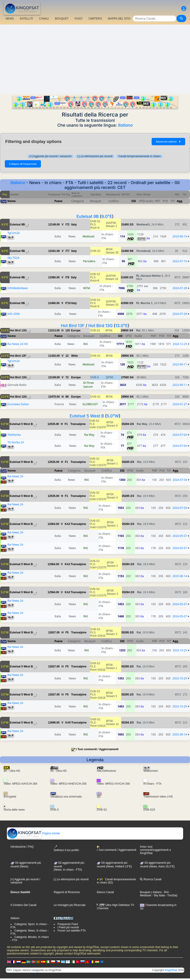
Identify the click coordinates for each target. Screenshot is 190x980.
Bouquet (145, 892)
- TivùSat (171, 895)
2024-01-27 (180, 404)
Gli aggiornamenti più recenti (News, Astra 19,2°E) (157, 865)
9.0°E (107, 216)
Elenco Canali (105, 892)
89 (67, 397)
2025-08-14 (180, 576)
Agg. (180, 201)
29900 (125, 330)
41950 (125, 303)
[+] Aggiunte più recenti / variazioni (50, 156)
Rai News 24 (15, 476)
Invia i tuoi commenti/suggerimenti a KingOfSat (155, 850)
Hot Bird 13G (100, 326)
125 (68, 330)
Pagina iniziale (34, 833)
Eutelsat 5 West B (87, 416)
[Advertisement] (95, 59)
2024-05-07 (180, 536)
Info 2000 (13, 314)
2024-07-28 (180, 288)
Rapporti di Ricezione (67, 892)
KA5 (68, 723)
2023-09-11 (180, 364)
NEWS (10, 19)
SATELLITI (26, 19)
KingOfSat (171, 970)
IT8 (67, 277)
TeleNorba (14, 435)
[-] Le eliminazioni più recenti (95, 156)
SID (134, 201)
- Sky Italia (158, 895)
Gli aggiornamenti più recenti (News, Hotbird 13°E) (114, 865)
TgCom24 (13, 233)
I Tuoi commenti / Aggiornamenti (97, 749)
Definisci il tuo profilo (66, 848)
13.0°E (122, 326)
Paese (58, 201)
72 (67, 377)
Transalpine (78, 424)
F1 (66, 424)
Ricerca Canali (151, 879)
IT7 (67, 251)
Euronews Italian (18, 404)
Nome (11, 201)
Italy (74, 225)
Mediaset (88, 236)
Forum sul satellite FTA (72, 931)
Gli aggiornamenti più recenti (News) (26, 865)
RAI (86, 344)
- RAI (165, 892)
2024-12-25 (180, 344)
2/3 (132, 225)
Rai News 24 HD (18, 344)
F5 (67, 632)
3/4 (131, 330)
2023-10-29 (180, 650)
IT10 (68, 303)
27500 (125, 377)
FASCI (79, 19)
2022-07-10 (180, 261)
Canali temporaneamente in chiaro (139, 156)
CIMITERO (95, 19)
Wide (75, 356)
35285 (126, 462)
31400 (125, 225)
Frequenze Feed (68, 924)
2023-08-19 (180, 236)
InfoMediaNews (18, 288)
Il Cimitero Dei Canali (24, 905)
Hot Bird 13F (72, 326)
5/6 (132, 251)
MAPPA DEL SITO (119, 19)
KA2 (68, 524)
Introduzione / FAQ (22, 847)
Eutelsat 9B (88, 216)
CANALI (44, 19)
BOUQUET (62, 19)
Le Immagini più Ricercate (70, 905)
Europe (76, 330)
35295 (125, 632)
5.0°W (113, 416)
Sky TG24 (13, 258)
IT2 (67, 225)
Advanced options (168, 142)
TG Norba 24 (16, 442)
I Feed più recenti (68, 927)
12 (67, 356)
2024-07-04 (180, 435)
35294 (125, 424)
